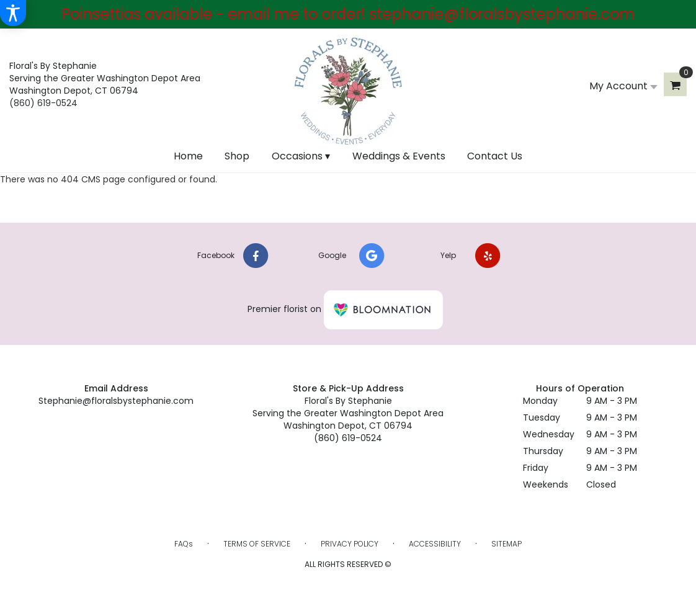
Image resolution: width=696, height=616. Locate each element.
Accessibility (435, 544)
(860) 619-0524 (43, 103)
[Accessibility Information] (13, 13)
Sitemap (506, 544)
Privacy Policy (350, 544)
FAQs (184, 544)
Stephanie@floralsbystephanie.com (116, 401)
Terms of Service (257, 544)
